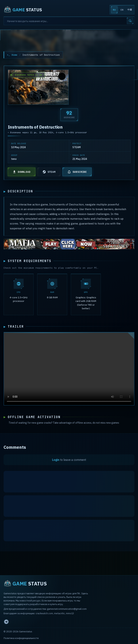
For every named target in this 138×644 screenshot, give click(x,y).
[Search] (69, 21)
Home (15, 55)
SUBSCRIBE (77, 172)
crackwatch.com (44, 613)
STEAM (49, 172)
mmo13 (70, 613)
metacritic (59, 613)
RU (114, 10)
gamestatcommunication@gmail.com (67, 609)
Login (56, 460)
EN (122, 10)
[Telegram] (6, 622)
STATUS (23, 10)
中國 (130, 10)
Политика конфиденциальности (21, 638)
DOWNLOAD (22, 172)
